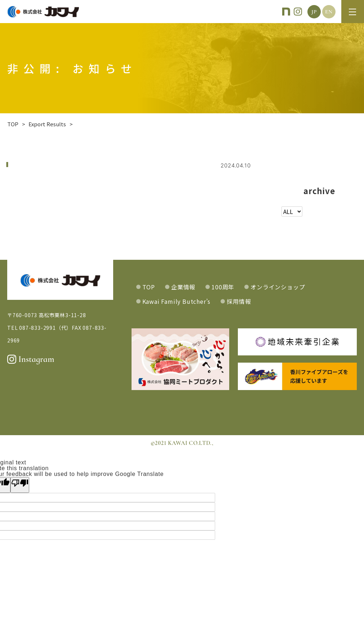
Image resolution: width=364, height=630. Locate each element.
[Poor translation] (20, 485)
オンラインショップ (278, 287)
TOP (149, 287)
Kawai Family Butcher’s (177, 301)
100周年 (223, 287)
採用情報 (239, 301)
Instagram (31, 359)
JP (314, 12)
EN (329, 12)
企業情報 (183, 287)
